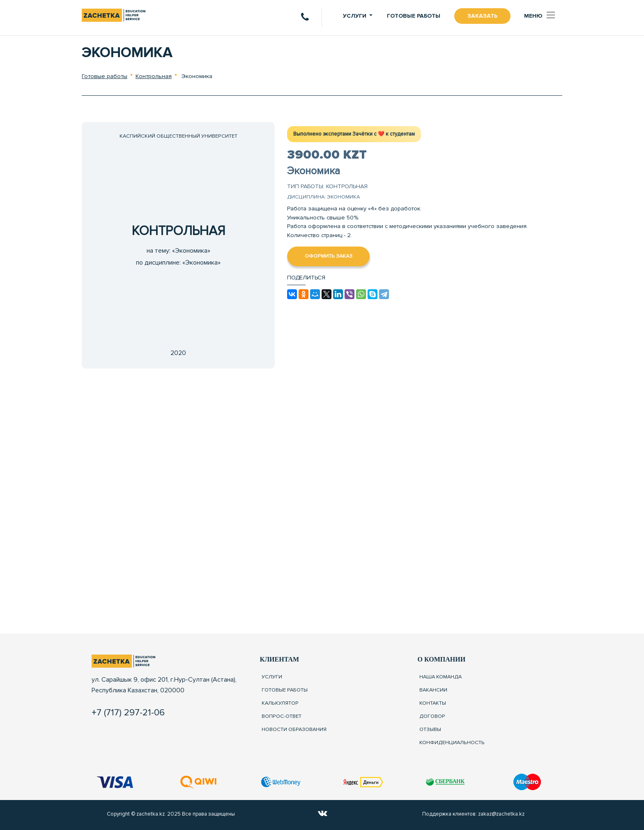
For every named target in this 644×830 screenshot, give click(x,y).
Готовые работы (414, 16)
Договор (432, 716)
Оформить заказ (329, 256)
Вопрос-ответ (282, 716)
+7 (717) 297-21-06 (128, 712)
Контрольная (154, 76)
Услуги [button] (355, 16)
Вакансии (433, 690)
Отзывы (430, 729)
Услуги (272, 677)
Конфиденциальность (452, 742)
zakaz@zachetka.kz (501, 814)
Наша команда (440, 677)
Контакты (433, 703)
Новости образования (294, 729)
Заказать (482, 16)
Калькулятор (280, 703)
